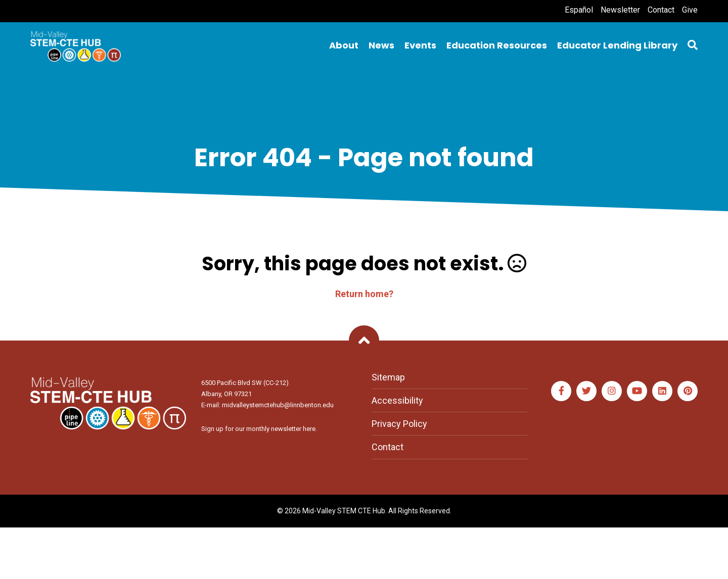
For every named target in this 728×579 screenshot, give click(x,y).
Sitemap (388, 377)
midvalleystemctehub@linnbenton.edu (278, 405)
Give (690, 10)
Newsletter (620, 10)
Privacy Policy (399, 424)
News (381, 45)
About (344, 45)
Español (579, 10)
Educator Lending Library (617, 45)
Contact (661, 10)
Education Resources (497, 45)
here (309, 429)
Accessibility (397, 400)
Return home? (364, 294)
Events (420, 45)
